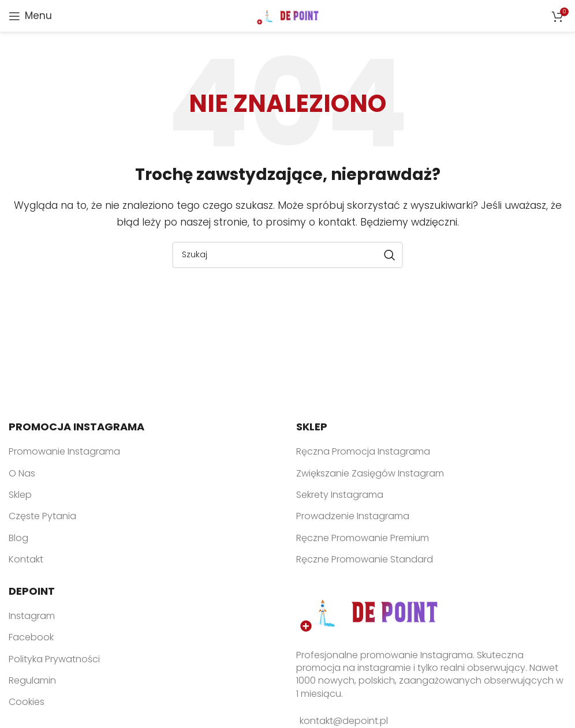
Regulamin (32, 680)
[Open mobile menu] (30, 16)
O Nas (22, 473)
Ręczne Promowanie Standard (365, 559)
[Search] (287, 255)
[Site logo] (288, 15)
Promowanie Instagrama (64, 451)
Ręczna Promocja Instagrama (363, 451)
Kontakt (26, 559)
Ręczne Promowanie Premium (363, 538)
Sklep (20, 495)
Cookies (27, 702)
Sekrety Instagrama (340, 495)
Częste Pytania (42, 516)
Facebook (31, 637)
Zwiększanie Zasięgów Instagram (370, 473)
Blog (18, 538)
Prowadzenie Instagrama (353, 516)
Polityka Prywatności (54, 659)
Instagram (32, 616)
